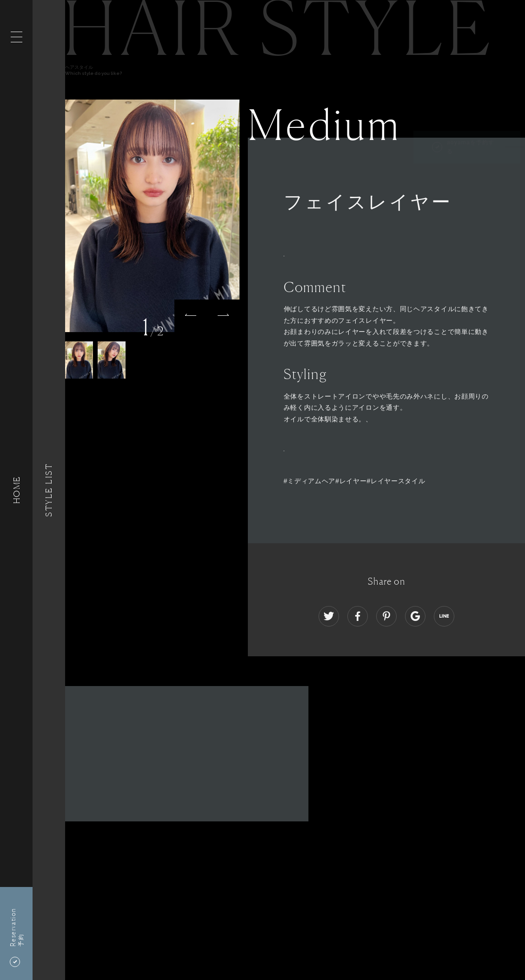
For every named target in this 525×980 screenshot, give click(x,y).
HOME (16, 490)
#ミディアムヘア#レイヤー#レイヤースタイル (355, 481)
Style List (49, 490)
